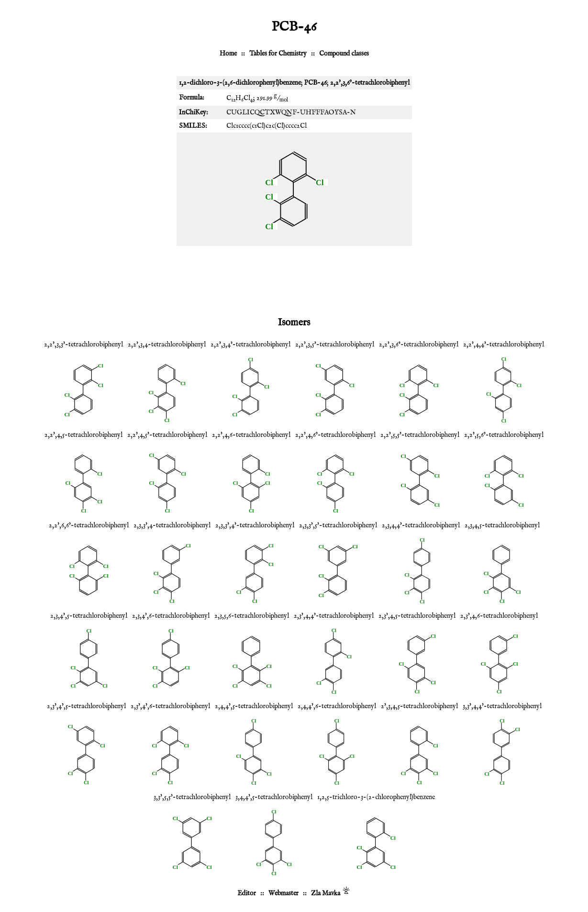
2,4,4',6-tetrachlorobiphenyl (337, 706)
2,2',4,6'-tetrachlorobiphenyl (335, 435)
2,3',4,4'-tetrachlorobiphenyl (334, 616)
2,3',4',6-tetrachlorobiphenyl (170, 706)
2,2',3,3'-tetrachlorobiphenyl (83, 345)
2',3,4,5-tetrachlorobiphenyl (419, 706)
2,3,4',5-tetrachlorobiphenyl (89, 616)
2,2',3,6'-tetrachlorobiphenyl (419, 345)
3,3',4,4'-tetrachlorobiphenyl (502, 706)
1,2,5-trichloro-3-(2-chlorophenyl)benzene (376, 797)
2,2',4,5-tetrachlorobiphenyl (83, 435)
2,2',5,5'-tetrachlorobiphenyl (420, 435)
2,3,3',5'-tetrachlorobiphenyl (338, 525)
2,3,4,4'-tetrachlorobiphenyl (421, 525)
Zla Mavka (326, 893)
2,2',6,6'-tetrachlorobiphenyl (89, 525)
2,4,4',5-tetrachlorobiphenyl (254, 706)
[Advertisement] (294, 279)
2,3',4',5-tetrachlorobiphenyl (86, 706)
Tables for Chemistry (278, 54)
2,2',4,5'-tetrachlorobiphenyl (167, 435)
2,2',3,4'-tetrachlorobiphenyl (250, 345)
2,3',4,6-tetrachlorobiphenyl (499, 616)
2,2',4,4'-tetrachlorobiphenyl (504, 345)
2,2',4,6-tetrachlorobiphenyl (251, 435)
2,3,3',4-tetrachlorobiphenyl (172, 525)
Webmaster (283, 893)
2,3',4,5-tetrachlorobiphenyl (417, 616)
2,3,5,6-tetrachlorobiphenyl (252, 616)
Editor (247, 893)
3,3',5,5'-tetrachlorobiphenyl (192, 797)
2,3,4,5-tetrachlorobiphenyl (502, 525)
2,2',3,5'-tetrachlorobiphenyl (335, 345)
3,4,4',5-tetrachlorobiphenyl (274, 797)
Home (228, 54)
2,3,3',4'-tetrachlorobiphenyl (255, 525)
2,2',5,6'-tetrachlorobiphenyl (504, 435)
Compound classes (344, 54)
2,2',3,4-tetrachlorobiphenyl (167, 345)
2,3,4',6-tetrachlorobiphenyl (171, 616)
